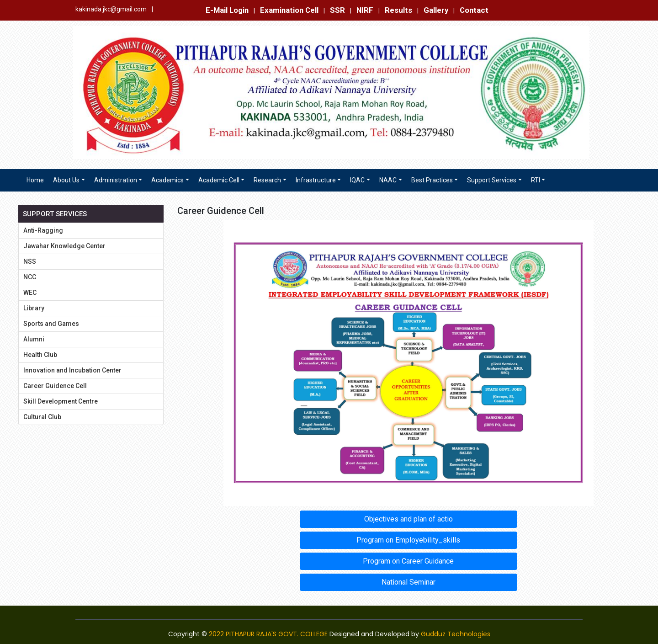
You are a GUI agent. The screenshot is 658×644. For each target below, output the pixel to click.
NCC (30, 277)
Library (34, 308)
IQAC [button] (357, 180)
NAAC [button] (388, 180)
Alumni (34, 339)
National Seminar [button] (409, 582)
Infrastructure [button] (316, 180)
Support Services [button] (492, 180)
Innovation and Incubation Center (72, 370)
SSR (337, 10)
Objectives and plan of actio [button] (409, 519)
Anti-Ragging (43, 230)
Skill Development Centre (61, 401)
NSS (30, 261)
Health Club (40, 355)
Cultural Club (42, 417)
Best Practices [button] (432, 180)
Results (398, 10)
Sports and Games (51, 324)
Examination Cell (289, 10)
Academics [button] (167, 180)
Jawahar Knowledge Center (64, 246)
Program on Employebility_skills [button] (408, 540)
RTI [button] (536, 180)
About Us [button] (66, 180)
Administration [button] (116, 180)
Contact (474, 10)
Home (35, 180)
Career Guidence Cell (55, 386)
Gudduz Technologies (456, 634)
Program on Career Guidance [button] (408, 561)
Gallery (436, 10)
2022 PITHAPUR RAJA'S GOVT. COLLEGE (268, 634)
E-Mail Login (227, 10)
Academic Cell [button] (219, 180)
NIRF (365, 10)
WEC (30, 293)
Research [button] (267, 180)
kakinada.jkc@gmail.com (111, 9)
